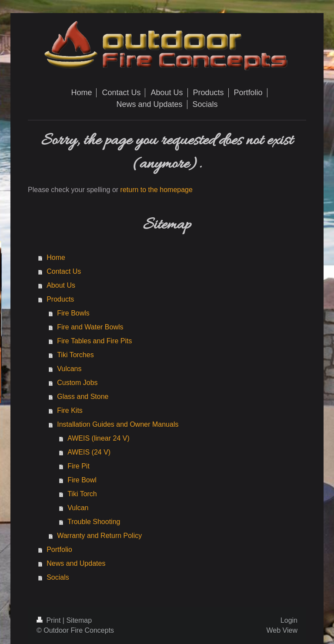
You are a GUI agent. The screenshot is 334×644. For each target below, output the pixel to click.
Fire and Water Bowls (90, 327)
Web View (282, 630)
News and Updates (76, 563)
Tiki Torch (82, 494)
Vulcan (78, 508)
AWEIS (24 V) (89, 452)
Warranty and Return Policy (99, 536)
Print (50, 620)
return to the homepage (157, 190)
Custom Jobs (77, 383)
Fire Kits (70, 410)
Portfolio (59, 549)
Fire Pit (78, 466)
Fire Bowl (82, 480)
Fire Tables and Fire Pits (94, 341)
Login (289, 620)
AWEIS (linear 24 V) (99, 438)
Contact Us (64, 271)
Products (60, 299)
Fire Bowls (73, 313)
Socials (58, 577)
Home (56, 257)
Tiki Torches (75, 355)
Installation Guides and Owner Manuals (118, 424)
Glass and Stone (83, 397)
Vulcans (69, 369)
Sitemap (79, 620)
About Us (61, 285)
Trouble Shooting (94, 522)
